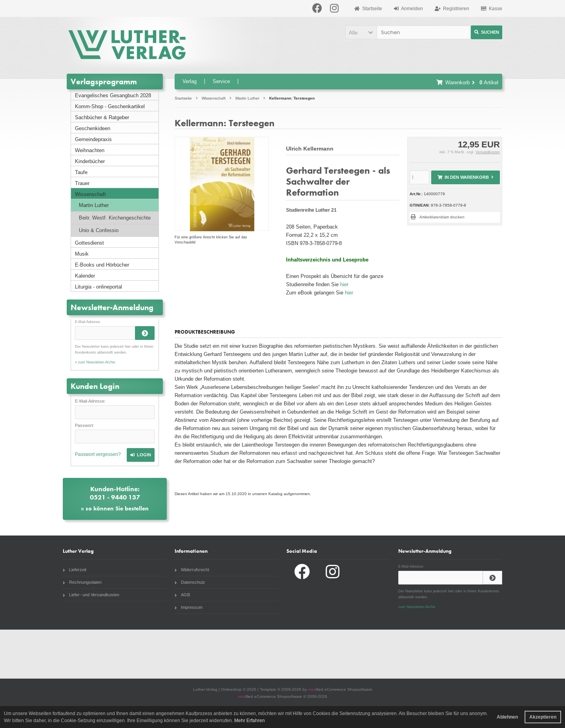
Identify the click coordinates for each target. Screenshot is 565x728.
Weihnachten (90, 150)
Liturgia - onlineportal (98, 287)
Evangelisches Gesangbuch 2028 (113, 95)
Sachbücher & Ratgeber (102, 117)
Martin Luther (94, 205)
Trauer (82, 183)
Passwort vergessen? (98, 454)
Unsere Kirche (226, 654)
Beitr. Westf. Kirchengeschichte (115, 218)
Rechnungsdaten (82, 582)
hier (344, 284)
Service (221, 81)
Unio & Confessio (99, 230)
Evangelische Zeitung (316, 654)
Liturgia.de (135, 654)
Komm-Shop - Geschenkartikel (110, 106)
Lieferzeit (75, 570)
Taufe (81, 172)
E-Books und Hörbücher (102, 265)
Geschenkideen (93, 128)
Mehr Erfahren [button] (250, 721)
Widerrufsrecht (192, 570)
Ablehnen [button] (507, 717)
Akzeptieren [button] (543, 717)
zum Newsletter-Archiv (417, 607)
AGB (182, 595)
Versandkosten (488, 152)
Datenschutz (190, 582)
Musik (82, 254)
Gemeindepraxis (93, 139)
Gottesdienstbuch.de (45, 654)
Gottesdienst (89, 243)
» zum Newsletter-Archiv (95, 362)
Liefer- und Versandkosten (91, 595)
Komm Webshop (497, 654)
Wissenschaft (90, 194)
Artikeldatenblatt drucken (442, 217)
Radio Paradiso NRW (407, 654)
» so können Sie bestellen (115, 508)
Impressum (189, 607)
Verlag (190, 81)
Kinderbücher (90, 161)
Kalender (85, 276)
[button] (361, 32)
